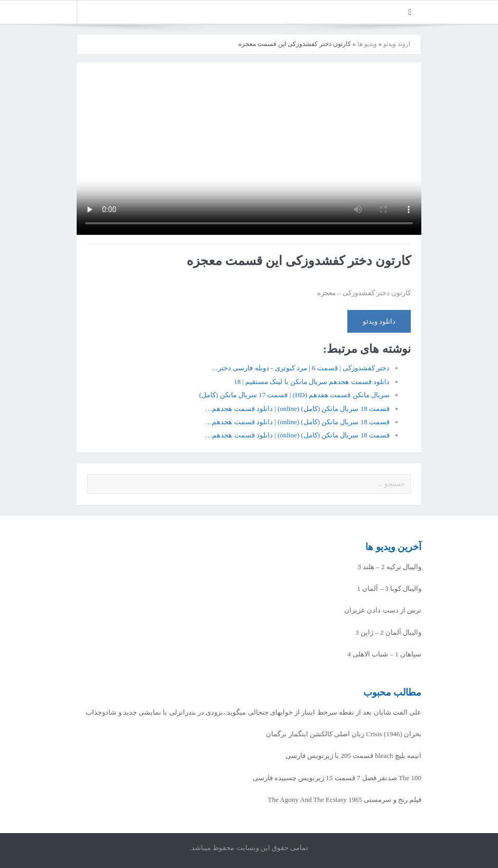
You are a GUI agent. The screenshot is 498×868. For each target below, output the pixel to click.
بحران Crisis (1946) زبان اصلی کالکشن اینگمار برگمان (344, 734)
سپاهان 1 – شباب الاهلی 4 (384, 654)
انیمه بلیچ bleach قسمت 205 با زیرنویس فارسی (353, 756)
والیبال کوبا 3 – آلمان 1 (389, 588)
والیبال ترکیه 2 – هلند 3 (389, 567)
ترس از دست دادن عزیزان (383, 610)
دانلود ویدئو (379, 321)
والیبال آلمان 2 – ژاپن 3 (388, 632)
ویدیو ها (367, 44)
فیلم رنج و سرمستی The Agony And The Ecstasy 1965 (345, 800)
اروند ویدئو (397, 44)
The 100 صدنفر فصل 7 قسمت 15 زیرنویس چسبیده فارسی (337, 778)
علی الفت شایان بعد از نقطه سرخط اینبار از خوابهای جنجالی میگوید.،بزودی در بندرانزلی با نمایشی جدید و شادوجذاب (253, 712)
